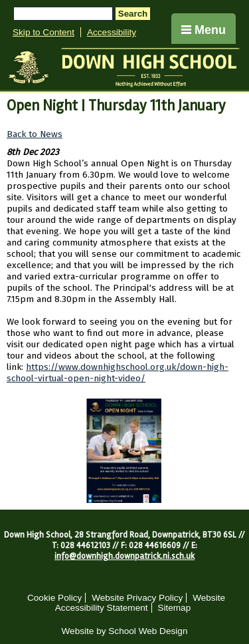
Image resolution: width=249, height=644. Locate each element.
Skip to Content (43, 32)
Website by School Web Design (125, 631)
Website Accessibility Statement (140, 603)
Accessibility (112, 32)
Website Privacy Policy (137, 598)
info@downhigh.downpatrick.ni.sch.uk (124, 556)
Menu (204, 30)
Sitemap (174, 608)
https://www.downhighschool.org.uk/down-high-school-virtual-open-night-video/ (118, 373)
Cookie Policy (54, 598)
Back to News (35, 134)
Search (133, 14)
